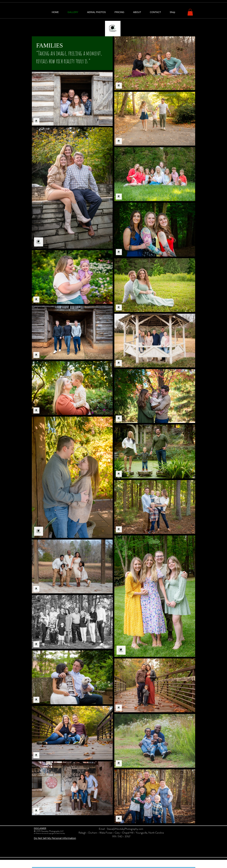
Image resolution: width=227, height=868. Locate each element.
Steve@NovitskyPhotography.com (125, 829)
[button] (190, 12)
